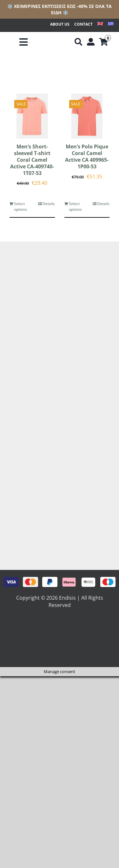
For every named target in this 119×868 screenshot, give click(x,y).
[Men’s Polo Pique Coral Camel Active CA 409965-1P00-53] (87, 116)
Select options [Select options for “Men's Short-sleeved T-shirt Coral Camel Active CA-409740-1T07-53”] (20, 206)
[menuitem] (100, 25)
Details (49, 204)
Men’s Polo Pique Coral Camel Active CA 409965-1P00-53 (87, 156)
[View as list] (65, 68)
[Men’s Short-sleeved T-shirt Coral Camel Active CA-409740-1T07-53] (32, 116)
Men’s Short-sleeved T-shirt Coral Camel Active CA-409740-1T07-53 (32, 160)
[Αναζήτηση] (78, 42)
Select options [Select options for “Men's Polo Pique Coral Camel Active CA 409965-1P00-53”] (75, 206)
